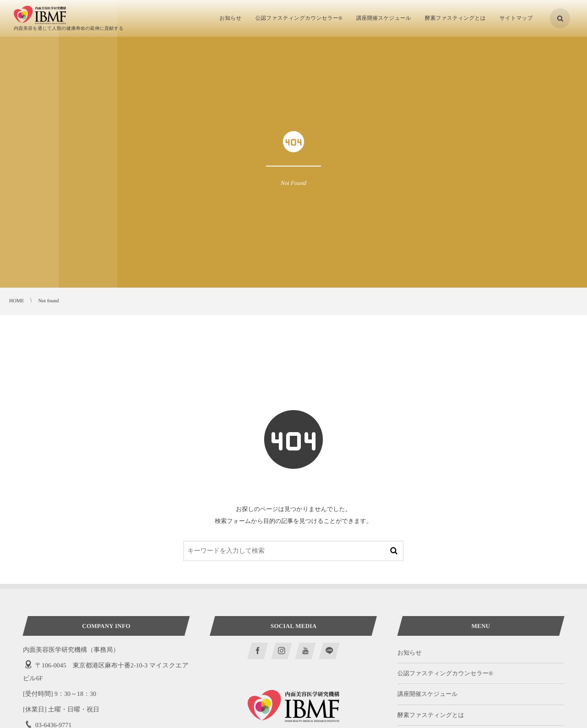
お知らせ (410, 653)
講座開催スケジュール (428, 694)
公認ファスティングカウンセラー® (446, 673)
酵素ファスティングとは (431, 715)
